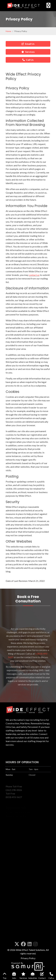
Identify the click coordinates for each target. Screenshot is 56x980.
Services (28, 52)
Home (8, 31)
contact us (34, 305)
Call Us (28, 60)
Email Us (28, 44)
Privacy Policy (28, 958)
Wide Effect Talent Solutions (30, 950)
